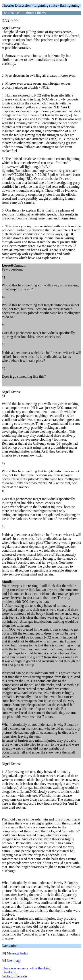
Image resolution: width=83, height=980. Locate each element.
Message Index (17, 953)
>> (16, 20)
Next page (14, 961)
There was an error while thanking (26, 968)
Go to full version (14, 976)
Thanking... (10, 972)
